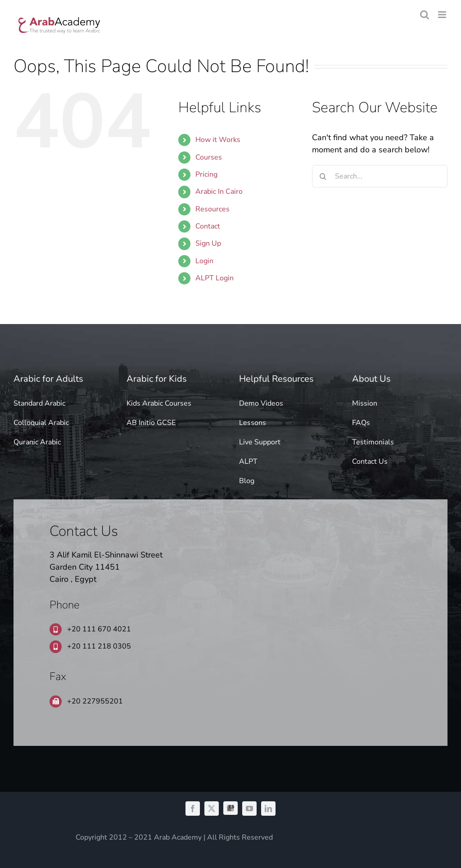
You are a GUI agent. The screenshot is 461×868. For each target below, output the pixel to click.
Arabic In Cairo (219, 192)
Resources (212, 209)
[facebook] (193, 809)
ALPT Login (215, 278)
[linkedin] (268, 809)
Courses (209, 157)
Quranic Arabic (37, 442)
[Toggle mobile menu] (443, 15)
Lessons (253, 423)
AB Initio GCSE (151, 423)
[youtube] (249, 809)
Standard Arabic (39, 403)
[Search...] (380, 176)
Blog (247, 481)
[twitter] (212, 809)
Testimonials (373, 442)
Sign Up (208, 243)
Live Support (260, 442)
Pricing (206, 174)
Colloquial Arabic (41, 423)
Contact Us (370, 461)
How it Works (218, 140)
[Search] (323, 176)
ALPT (248, 461)
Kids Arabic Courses (159, 403)
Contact (208, 226)
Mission (365, 403)
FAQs (361, 423)
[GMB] (230, 808)
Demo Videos (261, 403)
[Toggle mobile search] (425, 15)
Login (204, 261)
